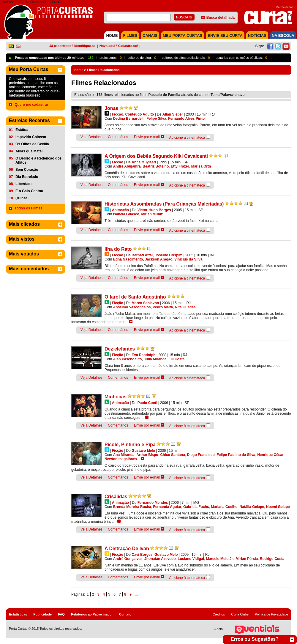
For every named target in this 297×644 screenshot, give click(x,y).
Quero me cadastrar (31, 105)
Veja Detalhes (91, 137)
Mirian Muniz (152, 214)
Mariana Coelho (224, 507)
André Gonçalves (128, 559)
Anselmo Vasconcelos (132, 307)
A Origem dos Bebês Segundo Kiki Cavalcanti (156, 156)
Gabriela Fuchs (196, 507)
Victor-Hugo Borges (154, 210)
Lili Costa (176, 359)
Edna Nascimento (128, 259)
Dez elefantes (120, 349)
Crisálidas (116, 497)
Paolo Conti (147, 403)
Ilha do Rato (118, 249)
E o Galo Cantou (29, 191)
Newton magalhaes (121, 459)
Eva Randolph (143, 355)
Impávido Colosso (31, 137)
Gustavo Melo (143, 451)
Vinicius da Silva (188, 259)
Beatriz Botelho (156, 166)
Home (79, 70)
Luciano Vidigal (191, 559)
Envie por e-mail (147, 137)
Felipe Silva (156, 119)
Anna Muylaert (144, 162)
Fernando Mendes (153, 503)
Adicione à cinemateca (187, 138)
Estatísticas (18, 614)
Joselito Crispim (169, 255)
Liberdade (24, 184)
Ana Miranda (124, 455)
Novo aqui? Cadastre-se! (119, 46)
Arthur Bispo (147, 455)
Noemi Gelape (278, 507)
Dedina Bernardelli (129, 119)
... (137, 594)
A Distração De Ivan (127, 548)
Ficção (118, 114)
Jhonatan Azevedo (160, 559)
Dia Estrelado (27, 177)
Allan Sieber (173, 114)
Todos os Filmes (29, 208)
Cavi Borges (142, 555)
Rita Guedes (185, 307)
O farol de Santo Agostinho (135, 297)
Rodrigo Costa (272, 559)
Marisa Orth (201, 166)
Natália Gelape (252, 507)
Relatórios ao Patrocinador (92, 614)
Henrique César (270, 455)
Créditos (219, 614)
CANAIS (150, 35)
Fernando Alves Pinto (186, 119)
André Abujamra (127, 166)
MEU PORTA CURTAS (183, 35)
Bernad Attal (142, 255)
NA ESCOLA (283, 35)
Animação (120, 210)
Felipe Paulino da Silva (236, 455)
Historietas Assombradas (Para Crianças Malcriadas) (164, 204)
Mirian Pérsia (247, 559)
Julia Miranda (155, 359)
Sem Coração (27, 170)
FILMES (130, 35)
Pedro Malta (163, 307)
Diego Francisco (201, 455)
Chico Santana (172, 455)
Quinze (21, 198)
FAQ (61, 614)
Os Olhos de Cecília (32, 144)
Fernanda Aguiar (167, 507)
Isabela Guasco (126, 214)
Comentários (118, 137)
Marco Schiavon (145, 303)
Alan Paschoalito (128, 359)
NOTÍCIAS (257, 35)
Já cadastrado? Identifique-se (72, 46)
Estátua (22, 130)
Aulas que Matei (29, 151)
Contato (125, 614)
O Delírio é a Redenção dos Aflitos (38, 160)
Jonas (111, 108)
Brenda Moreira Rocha (132, 507)
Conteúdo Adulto (139, 114)
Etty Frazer (180, 166)
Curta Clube (240, 614)
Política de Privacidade (271, 614)
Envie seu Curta (225, 35)
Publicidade (42, 614)
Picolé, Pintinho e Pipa (130, 445)
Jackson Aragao (159, 259)
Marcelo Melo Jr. (220, 559)
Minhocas (116, 397)
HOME (112, 35)
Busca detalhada (221, 18)
